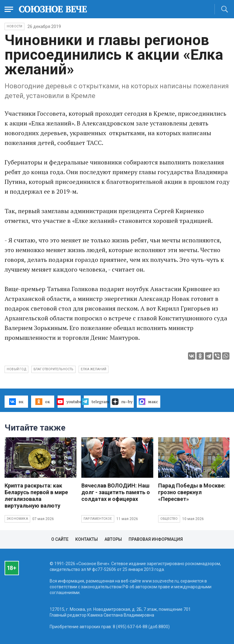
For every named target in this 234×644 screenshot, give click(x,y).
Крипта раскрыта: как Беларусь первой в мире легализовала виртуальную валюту (36, 496)
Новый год (16, 369)
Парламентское (98, 519)
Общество (169, 519)
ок (43, 402)
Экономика (17, 519)
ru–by (122, 402)
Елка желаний (94, 369)
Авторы (113, 539)
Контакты (87, 539)
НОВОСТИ (14, 26)
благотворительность (53, 369)
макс (148, 402)
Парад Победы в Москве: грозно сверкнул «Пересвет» (192, 492)
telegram (96, 402)
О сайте (60, 539)
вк (16, 402)
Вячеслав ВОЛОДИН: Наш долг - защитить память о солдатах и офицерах (116, 492)
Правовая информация (156, 539)
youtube (69, 402)
